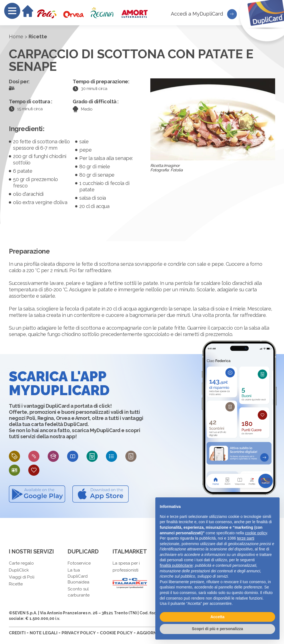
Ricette (16, 584)
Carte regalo (21, 563)
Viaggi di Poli (22, 577)
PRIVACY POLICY (79, 633)
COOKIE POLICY (116, 633)
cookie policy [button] (256, 533)
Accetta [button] (218, 617)
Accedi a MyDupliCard (204, 14)
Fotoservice (79, 563)
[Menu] (12, 11)
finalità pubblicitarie (176, 565)
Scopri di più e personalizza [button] (217, 629)
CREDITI (17, 633)
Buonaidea (78, 582)
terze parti (246, 538)
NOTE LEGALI (44, 633)
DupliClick (19, 570)
